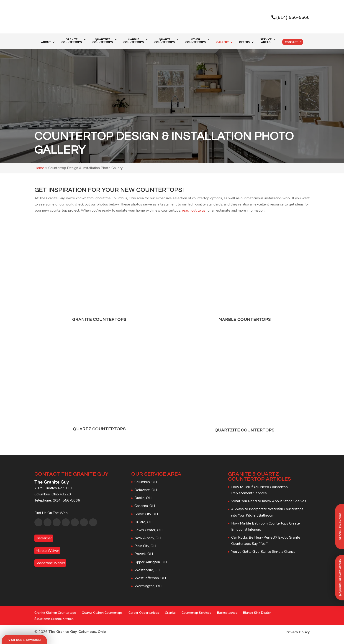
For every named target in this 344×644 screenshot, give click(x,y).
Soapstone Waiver (50, 563)
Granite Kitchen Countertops (55, 613)
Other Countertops (195, 41)
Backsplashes (227, 613)
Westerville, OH (147, 570)
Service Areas (266, 41)
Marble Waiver (47, 551)
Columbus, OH (146, 482)
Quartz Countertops (164, 41)
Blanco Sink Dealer (257, 613)
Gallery (222, 42)
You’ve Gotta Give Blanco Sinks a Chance (263, 552)
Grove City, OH (146, 514)
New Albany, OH (148, 538)
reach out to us (194, 210)
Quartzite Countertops (103, 41)
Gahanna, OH (145, 506)
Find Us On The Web (51, 513)
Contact (291, 42)
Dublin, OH (143, 498)
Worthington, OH (148, 586)
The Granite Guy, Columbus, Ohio (77, 632)
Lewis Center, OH (148, 530)
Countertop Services (196, 613)
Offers (244, 42)
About (46, 42)
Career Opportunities (144, 613)
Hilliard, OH (143, 522)
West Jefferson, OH (150, 578)
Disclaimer (44, 538)
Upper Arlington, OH (151, 562)
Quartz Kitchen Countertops (102, 613)
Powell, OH (144, 554)
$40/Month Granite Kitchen (54, 619)
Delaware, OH (146, 490)
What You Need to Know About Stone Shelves (269, 501)
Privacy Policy (298, 632)
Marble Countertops (133, 41)
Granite (170, 613)
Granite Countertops (72, 41)
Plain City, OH (145, 546)
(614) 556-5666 (293, 17)
